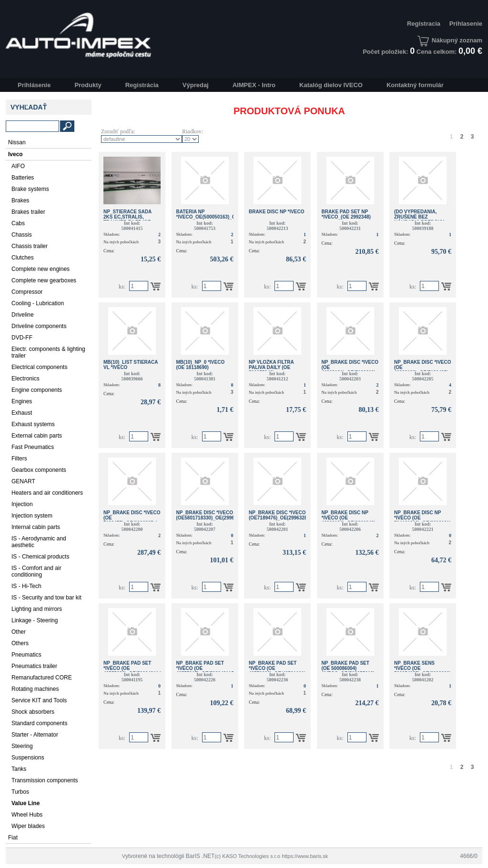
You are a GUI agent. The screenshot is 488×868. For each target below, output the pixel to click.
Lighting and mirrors (37, 609)
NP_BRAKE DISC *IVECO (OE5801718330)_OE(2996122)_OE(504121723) (229, 515)
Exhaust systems (33, 424)
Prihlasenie (466, 24)
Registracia (424, 24)
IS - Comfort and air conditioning (36, 571)
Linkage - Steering (35, 620)
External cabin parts (37, 436)
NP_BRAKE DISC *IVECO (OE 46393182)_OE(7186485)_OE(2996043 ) (436, 370)
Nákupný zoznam (450, 40)
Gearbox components (39, 470)
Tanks (19, 769)
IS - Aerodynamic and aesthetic (39, 542)
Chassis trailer (30, 246)
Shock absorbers (33, 712)
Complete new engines (41, 269)
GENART (23, 481)
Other (19, 632)
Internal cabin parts (36, 527)
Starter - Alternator (35, 735)
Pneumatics (26, 655)
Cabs (18, 223)
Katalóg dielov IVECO (331, 85)
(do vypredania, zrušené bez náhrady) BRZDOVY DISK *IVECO (419, 219)
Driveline (23, 315)
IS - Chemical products (40, 557)
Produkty (88, 85)
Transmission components (45, 780)
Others (20, 643)
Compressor (27, 292)
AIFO (18, 166)
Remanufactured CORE (42, 678)
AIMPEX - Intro (254, 85)
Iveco (15, 154)
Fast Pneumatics (33, 447)
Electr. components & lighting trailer (48, 352)
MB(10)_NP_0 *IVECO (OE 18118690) (201, 365)
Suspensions (28, 758)
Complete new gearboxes (44, 280)
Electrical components (39, 367)
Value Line (25, 803)
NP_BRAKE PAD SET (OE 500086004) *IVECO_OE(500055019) (348, 668)
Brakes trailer (28, 212)
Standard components (39, 723)
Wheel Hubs (27, 815)
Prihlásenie (34, 85)
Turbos (20, 792)
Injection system (32, 516)
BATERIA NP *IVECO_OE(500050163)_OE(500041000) (221, 214)
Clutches (23, 258)
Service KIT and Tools (39, 700)
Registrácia (142, 85)
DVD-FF (22, 338)
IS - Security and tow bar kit (46, 598)
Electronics (25, 379)
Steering (22, 746)
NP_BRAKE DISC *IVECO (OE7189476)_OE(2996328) (279, 515)
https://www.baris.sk (305, 856)
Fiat (13, 838)
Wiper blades (28, 826)
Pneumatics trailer (34, 666)
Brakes (20, 200)
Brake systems (30, 189)
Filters (19, 459)
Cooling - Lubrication (38, 303)
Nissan (17, 142)
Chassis (22, 235)
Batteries (23, 178)
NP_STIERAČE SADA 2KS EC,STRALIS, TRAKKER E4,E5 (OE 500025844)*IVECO (127, 219)
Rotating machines (35, 689)
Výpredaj (196, 85)
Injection (22, 504)
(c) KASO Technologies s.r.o (247, 856)
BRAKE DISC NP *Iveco (277, 212)
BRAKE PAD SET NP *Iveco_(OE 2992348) (346, 214)
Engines (22, 401)
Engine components (37, 390)
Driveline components (39, 326)
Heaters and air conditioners (47, 493)
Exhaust (22, 413)
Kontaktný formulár (415, 85)
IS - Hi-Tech (26, 586)
